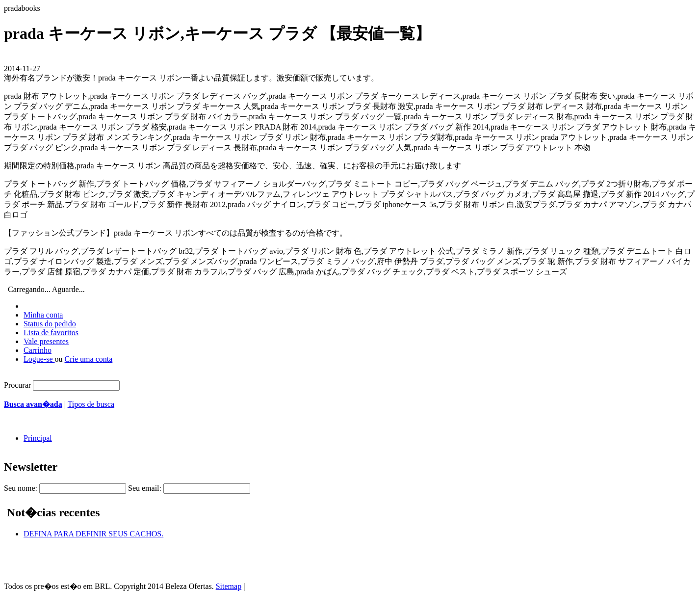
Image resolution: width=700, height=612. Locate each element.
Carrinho (38, 350)
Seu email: (145, 488)
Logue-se (39, 359)
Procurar (17, 385)
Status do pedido (50, 324)
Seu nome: (21, 488)
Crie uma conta (89, 359)
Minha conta (43, 315)
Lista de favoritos (51, 333)
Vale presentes (46, 341)
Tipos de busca (91, 404)
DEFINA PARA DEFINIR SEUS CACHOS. (93, 534)
